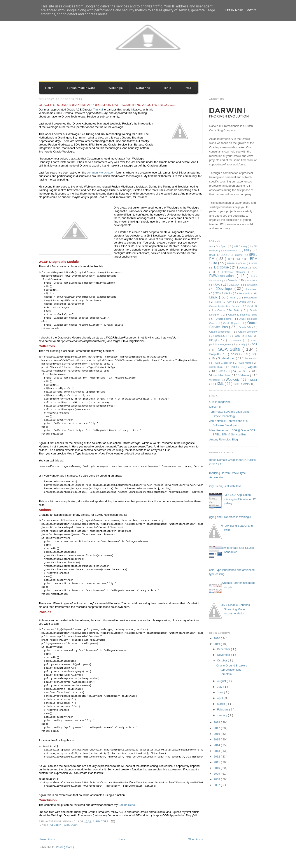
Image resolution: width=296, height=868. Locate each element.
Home (50, 88)
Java (218, 285)
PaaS (237, 336)
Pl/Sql (214, 340)
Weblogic (71, 825)
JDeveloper (225, 289)
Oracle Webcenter (221, 332)
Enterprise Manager (235, 272)
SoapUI (215, 354)
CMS (255, 264)
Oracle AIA (246, 302)
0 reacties (101, 822)
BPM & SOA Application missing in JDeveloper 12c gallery (239, 499)
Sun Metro (246, 363)
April (220, 698)
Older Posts (195, 839)
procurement (236, 340)
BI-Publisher (237, 255)
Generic (56, 825)
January (222, 715)
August (222, 681)
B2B (247, 250)
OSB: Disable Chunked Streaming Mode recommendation (235, 609)
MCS (233, 297)
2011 (217, 762)
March (221, 704)
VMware (244, 375)
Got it (252, 10)
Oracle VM (246, 327)
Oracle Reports (232, 323)
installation (252, 281)
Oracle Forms (224, 319)
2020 (217, 638)
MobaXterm (251, 297)
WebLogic (116, 88)
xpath (236, 384)
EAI (255, 267)
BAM (213, 255)
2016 (217, 734)
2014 (217, 745)
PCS (249, 336)
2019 (217, 644)
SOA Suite (230, 349)
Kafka (229, 293)
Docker (243, 267)
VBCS (223, 371)
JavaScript (252, 285)
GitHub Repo (127, 805)
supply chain (217, 367)
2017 (217, 728)
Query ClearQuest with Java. (224, 486)
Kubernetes (246, 293)
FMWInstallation (223, 276)
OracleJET (222, 336)
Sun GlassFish (224, 363)
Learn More (234, 10)
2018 (217, 722)
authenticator (231, 251)
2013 (217, 751)
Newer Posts (47, 839)
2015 (217, 739)
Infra (188, 88)
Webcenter (215, 380)
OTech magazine (220, 402)
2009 (217, 774)
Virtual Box (241, 371)
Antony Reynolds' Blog (224, 439)
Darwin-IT (215, 407)
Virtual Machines (221, 375)
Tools (167, 88)
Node (219, 302)
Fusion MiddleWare (81, 88)
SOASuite (237, 354)
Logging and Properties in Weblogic (229, 517)
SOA (254, 344)
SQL (254, 354)
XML (221, 384)
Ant (212, 246)
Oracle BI (252, 306)
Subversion (251, 358)
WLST (254, 380)
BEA (223, 255)
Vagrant (253, 367)
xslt (247, 384)
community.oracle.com (101, 173)
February (223, 709)
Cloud (243, 263)
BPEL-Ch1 (235, 259)
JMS (218, 293)
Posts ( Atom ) (65, 847)
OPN (230, 302)
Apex (224, 246)
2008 (217, 779)
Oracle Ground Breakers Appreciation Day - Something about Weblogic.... (107, 105)
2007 (217, 785)
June (221, 692)
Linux (214, 297)
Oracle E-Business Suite (243, 315)
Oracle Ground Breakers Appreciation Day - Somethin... (232, 670)
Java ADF (235, 285)
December (224, 649)
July (220, 687)
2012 (217, 757)
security (242, 345)
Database (143, 88)
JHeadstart (251, 289)
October (222, 660)
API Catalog (241, 246)
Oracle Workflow (248, 332)
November (224, 655)
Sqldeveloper (227, 358)
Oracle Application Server (225, 306)
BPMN (231, 264)
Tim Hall (98, 110)
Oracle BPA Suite (229, 310)
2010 (217, 768)
